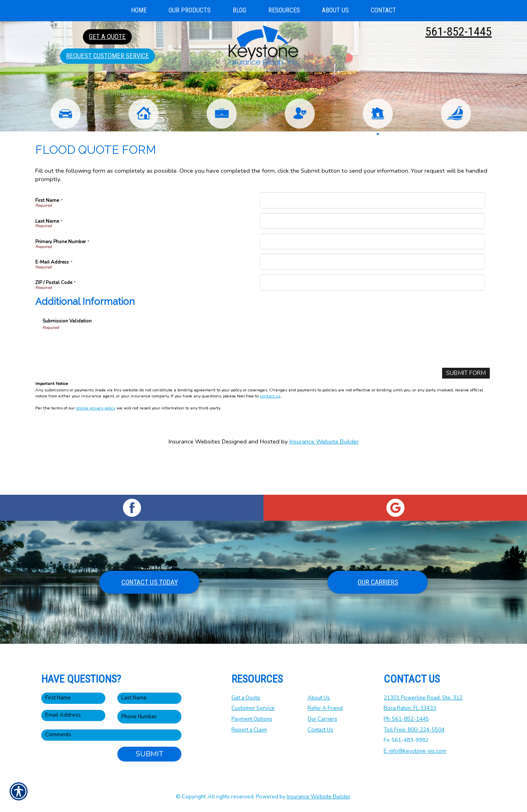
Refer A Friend (325, 708)
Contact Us (320, 729)
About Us (319, 697)
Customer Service (253, 708)
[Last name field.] (149, 698)
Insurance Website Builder (324, 478)
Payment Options (252, 719)
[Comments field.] (111, 735)
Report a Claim (249, 729)
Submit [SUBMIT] (150, 754)
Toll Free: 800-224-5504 (414, 729)
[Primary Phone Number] (372, 279)
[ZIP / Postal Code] (372, 319)
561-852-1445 (459, 31)
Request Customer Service (108, 56)
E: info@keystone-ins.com (415, 751)
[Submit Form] (466, 410)
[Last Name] (372, 258)
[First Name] (372, 237)
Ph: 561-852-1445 (406, 719)
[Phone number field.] (149, 716)
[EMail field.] (73, 715)
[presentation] (103, 383)
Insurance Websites (194, 478)
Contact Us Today (150, 582)
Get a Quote (246, 697)
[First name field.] (73, 698)
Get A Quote (107, 36)
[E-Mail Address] (372, 299)
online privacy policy (96, 445)
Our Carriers (378, 582)
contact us (270, 433)
